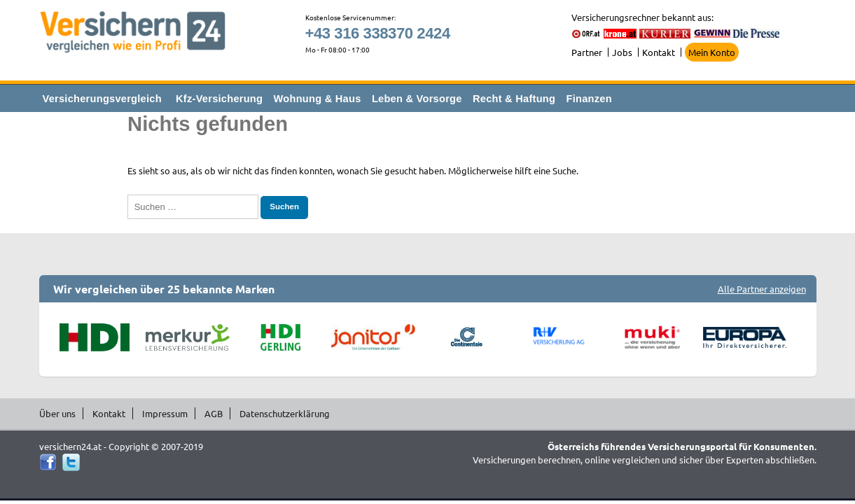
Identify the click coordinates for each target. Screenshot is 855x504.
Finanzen (589, 99)
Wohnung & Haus (318, 99)
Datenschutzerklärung (285, 413)
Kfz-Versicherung (219, 99)
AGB (214, 413)
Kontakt (659, 52)
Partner (587, 52)
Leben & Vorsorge (417, 99)
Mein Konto (712, 52)
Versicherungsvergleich (102, 99)
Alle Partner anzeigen (762, 289)
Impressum (165, 413)
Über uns (57, 413)
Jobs (622, 52)
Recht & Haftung (514, 99)
